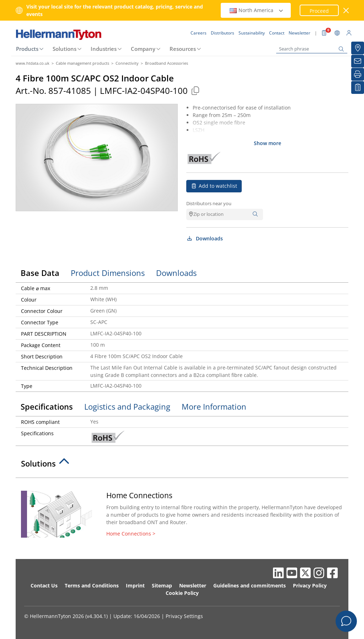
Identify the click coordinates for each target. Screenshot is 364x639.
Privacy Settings (184, 616)
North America (257, 10)
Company (143, 49)
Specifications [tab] (47, 406)
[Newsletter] (358, 61)
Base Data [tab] (40, 273)
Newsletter (193, 585)
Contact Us (44, 585)
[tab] (182, 465)
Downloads (205, 238)
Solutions (65, 49)
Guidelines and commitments (250, 585)
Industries (104, 49)
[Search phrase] (312, 49)
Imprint (135, 585)
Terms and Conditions (92, 585)
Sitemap (162, 585)
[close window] (346, 10)
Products (27, 49)
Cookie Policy (182, 593)
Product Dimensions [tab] (108, 273)
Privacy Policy (310, 585)
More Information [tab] (214, 406)
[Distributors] (358, 48)
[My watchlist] (358, 87)
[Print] (358, 74)
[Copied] (195, 90)
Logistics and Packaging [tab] (127, 406)
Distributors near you (209, 203)
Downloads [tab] (176, 273)
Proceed (319, 11)
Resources (183, 49)
